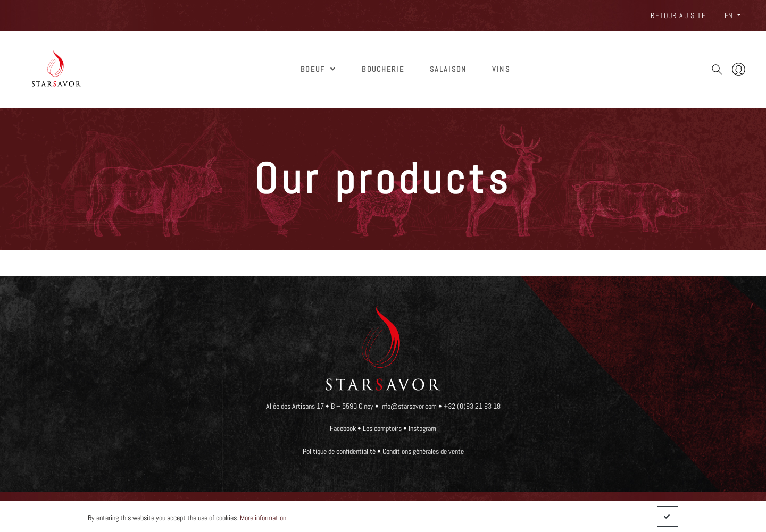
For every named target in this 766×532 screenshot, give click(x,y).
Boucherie (383, 69)
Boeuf (318, 69)
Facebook (343, 428)
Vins (501, 69)
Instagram (422, 428)
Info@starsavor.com (409, 406)
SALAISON (448, 69)
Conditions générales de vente (423, 451)
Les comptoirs (382, 428)
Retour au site (678, 15)
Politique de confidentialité (339, 451)
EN (729, 15)
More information (263, 518)
